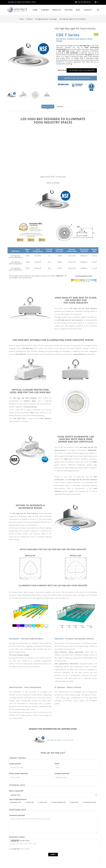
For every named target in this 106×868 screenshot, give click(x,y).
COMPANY (45, 10)
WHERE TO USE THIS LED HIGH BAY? (77, 78)
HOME (35, 10)
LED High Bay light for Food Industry (53, 740)
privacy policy (25, 849)
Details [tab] (60, 107)
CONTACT (88, 10)
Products (57, 10)
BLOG (78, 10)
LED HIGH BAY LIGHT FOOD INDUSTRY (82, 70)
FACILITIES (69, 10)
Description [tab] (48, 107)
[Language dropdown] (97, 2)
